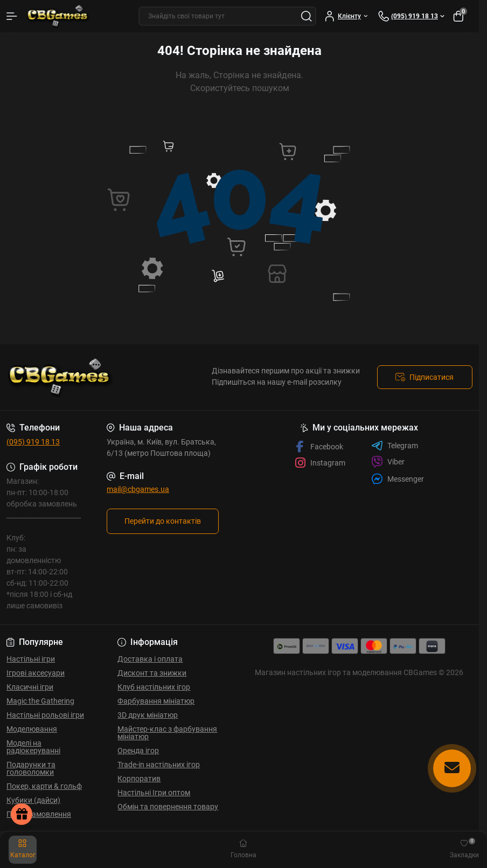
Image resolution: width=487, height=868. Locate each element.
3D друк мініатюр (148, 715)
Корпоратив (139, 779)
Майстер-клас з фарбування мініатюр (167, 733)
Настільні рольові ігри (45, 715)
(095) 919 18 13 (33, 442)
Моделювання (32, 729)
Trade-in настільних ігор (159, 765)
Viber (388, 462)
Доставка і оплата (150, 659)
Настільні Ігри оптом (154, 793)
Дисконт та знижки (152, 673)
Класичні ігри (30, 687)
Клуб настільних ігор (154, 687)
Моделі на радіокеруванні (33, 747)
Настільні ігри (31, 659)
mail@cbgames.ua (138, 489)
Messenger (398, 479)
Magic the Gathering (40, 701)
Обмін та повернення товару (168, 807)
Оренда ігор (138, 751)
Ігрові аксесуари (36, 673)
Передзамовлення (39, 814)
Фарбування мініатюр (156, 701)
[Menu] (12, 16)
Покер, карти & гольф (44, 786)
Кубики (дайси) (33, 800)
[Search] (307, 16)
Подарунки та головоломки (31, 768)
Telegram (395, 446)
